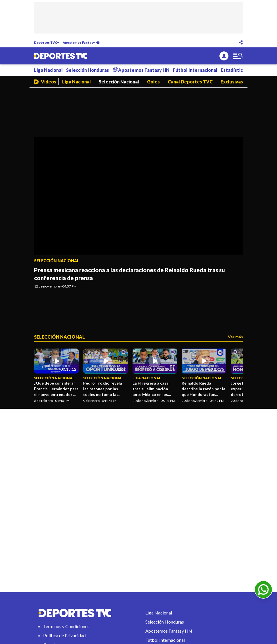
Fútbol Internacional (195, 70)
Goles (153, 82)
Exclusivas (232, 82)
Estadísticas (234, 70)
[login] (224, 56)
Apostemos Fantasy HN (82, 42)
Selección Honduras (88, 70)
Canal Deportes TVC (190, 82)
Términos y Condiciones (66, 626)
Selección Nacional (119, 82)
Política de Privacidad (64, 635)
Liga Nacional (48, 70)
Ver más (235, 337)
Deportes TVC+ (47, 42)
